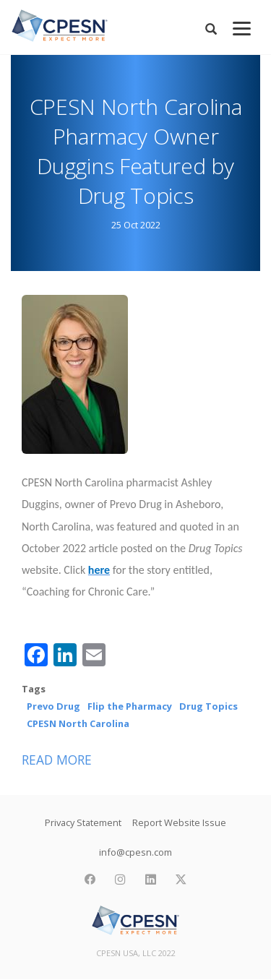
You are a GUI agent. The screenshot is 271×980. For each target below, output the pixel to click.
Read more (57, 760)
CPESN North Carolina (78, 723)
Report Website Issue (179, 822)
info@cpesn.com (135, 852)
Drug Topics (208, 706)
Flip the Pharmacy (130, 706)
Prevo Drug (53, 706)
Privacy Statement (83, 822)
